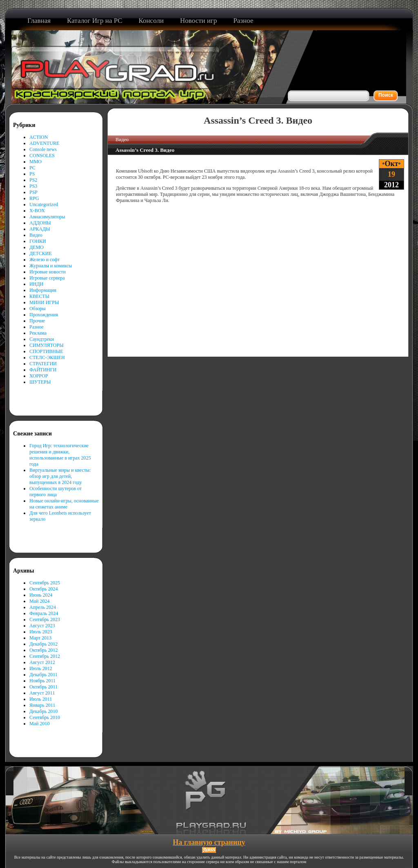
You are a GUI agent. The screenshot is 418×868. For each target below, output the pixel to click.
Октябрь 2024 (44, 589)
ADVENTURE (44, 143)
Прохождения (44, 315)
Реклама (38, 333)
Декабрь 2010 (43, 711)
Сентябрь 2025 (45, 583)
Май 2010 (39, 724)
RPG (34, 198)
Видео (36, 235)
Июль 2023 (41, 632)
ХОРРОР (39, 376)
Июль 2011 (41, 699)
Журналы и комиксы (51, 266)
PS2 (33, 180)
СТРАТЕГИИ (43, 364)
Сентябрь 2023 (45, 619)
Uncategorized (44, 204)
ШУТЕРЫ (40, 382)
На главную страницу (209, 842)
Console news (43, 149)
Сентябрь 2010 (45, 717)
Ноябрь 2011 (42, 681)
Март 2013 (40, 638)
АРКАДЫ (40, 229)
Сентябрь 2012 (45, 656)
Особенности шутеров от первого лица (56, 492)
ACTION (39, 137)
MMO (36, 162)
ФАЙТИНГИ (43, 370)
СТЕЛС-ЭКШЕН (47, 357)
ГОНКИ (38, 241)
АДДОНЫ (40, 223)
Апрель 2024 (43, 607)
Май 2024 (39, 601)
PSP (33, 192)
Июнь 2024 (41, 595)
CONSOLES (42, 155)
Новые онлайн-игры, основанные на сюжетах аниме (64, 504)
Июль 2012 (41, 668)
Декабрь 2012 (43, 644)
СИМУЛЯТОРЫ (47, 345)
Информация (43, 290)
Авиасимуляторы (47, 217)
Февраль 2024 (44, 613)
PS (32, 174)
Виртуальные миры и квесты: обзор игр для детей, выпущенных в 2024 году (60, 476)
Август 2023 (42, 626)
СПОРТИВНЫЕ (46, 351)
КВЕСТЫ (39, 296)
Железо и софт (44, 260)
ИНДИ (36, 284)
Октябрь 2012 (44, 650)
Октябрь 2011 (43, 687)
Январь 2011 (42, 705)
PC (32, 168)
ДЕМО (37, 247)
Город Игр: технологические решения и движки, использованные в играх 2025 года (60, 455)
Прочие (37, 321)
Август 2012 (42, 662)
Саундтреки (42, 339)
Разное (37, 327)
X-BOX (37, 211)
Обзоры (38, 309)
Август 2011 (42, 693)
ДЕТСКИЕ (41, 253)
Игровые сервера (47, 278)
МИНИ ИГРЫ (44, 302)
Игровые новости (48, 272)
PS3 (33, 186)
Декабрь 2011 (43, 675)
